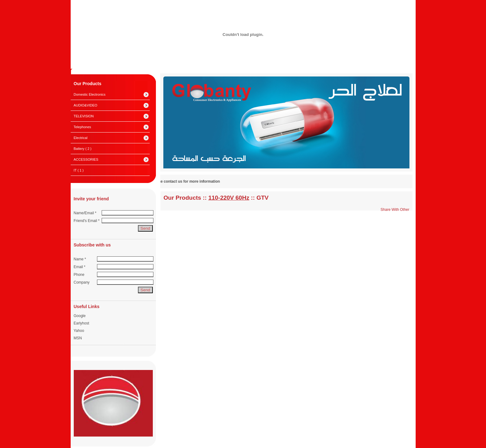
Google (80, 316)
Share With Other (395, 210)
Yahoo (79, 331)
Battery (83, 149)
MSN (78, 338)
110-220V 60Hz (229, 198)
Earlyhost (82, 323)
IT (79, 170)
